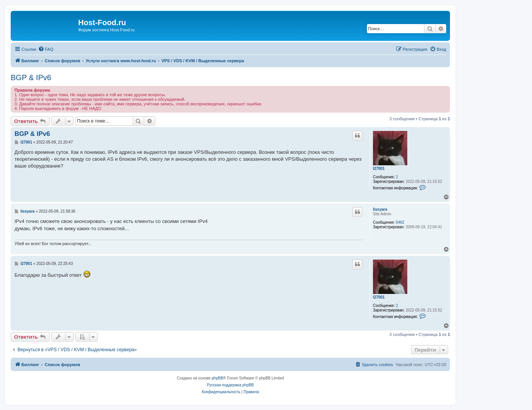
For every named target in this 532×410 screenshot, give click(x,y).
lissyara (380, 209)
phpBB (217, 378)
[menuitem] (46, 49)
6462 (400, 222)
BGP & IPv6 (31, 77)
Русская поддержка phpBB (230, 385)
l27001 (379, 169)
